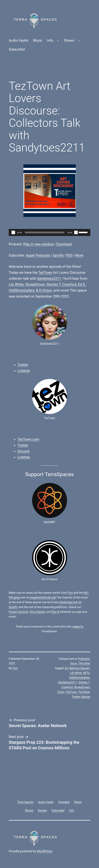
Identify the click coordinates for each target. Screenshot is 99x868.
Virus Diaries (37, 612)
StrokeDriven (35, 284)
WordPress (45, 851)
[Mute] (76, 232)
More (79, 255)
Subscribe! (17, 49)
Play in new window (38, 244)
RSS (69, 255)
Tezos (74, 663)
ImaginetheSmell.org (42, 597)
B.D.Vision (44, 290)
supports (78, 627)
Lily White (16, 284)
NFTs (87, 673)
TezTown (45, 273)
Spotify (58, 255)
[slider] (45, 232)
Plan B (55, 612)
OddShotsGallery (22, 290)
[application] (49, 232)
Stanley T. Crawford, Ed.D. (66, 284)
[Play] (13, 232)
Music (38, 40)
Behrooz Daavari (80, 668)
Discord (23, 451)
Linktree (24, 371)
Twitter (23, 365)
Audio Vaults (19, 40)
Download (64, 244)
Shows (69, 40)
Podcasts (84, 659)
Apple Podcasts (38, 255)
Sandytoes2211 (49, 278)
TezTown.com (28, 439)
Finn (70, 593)
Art (66, 668)
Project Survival (18, 612)
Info (50, 40)
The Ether (84, 663)
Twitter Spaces (81, 697)
